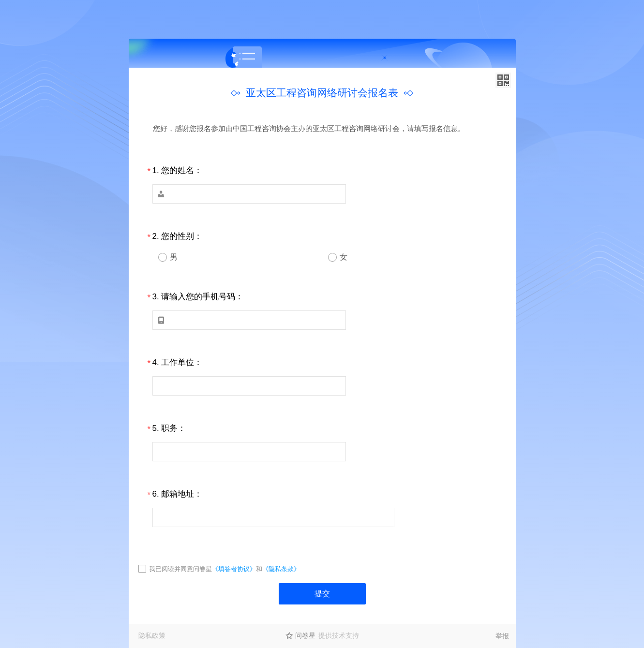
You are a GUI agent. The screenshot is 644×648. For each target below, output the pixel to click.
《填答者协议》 (234, 569)
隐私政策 (152, 635)
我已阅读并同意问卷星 (180, 569)
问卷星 (305, 635)
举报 (502, 636)
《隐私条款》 (281, 569)
